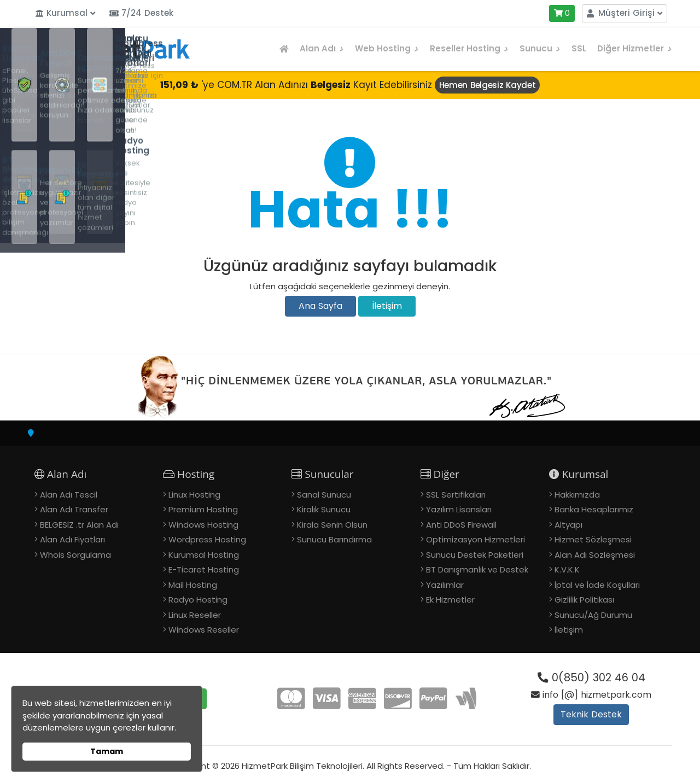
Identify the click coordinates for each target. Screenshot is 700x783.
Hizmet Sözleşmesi (593, 539)
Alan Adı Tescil (69, 495)
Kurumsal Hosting (204, 555)
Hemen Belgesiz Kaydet (488, 85)
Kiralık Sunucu (324, 509)
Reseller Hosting (469, 48)
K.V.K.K (567, 569)
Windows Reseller (204, 630)
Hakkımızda (577, 495)
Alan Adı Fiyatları (72, 539)
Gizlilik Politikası (584, 600)
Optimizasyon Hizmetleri (476, 539)
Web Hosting (387, 48)
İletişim (387, 306)
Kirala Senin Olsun (332, 525)
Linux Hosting (194, 495)
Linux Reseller (195, 615)
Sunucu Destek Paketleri (475, 555)
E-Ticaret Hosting (204, 569)
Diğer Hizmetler (635, 48)
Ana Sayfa (320, 306)
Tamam (107, 751)
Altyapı (568, 525)
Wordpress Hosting (207, 539)
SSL (579, 48)
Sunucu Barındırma (334, 539)
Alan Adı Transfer (74, 509)
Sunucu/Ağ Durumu (593, 615)
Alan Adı (322, 48)
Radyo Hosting (198, 600)
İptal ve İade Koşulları (597, 585)
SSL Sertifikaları (456, 495)
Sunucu (540, 48)
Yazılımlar (445, 585)
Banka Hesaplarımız (594, 509)
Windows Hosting (203, 525)
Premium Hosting (203, 509)
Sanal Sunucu (324, 495)
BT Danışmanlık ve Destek (477, 569)
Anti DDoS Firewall (461, 525)
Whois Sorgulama (75, 555)
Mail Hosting (193, 585)
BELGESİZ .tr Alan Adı (79, 525)
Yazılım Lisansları (459, 509)
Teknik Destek (591, 714)
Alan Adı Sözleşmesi (595, 555)
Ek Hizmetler (450, 600)
